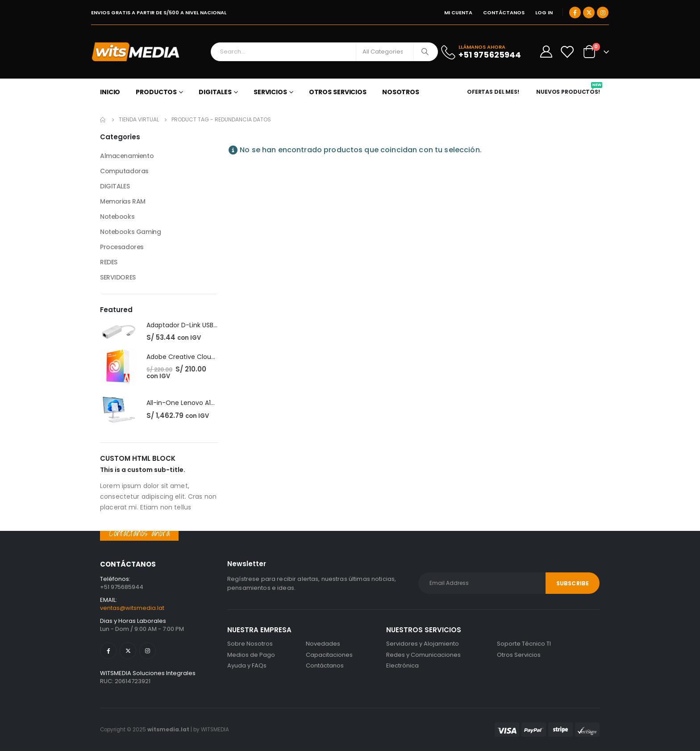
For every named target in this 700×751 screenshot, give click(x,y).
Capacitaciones (329, 655)
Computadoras (124, 171)
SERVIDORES (118, 277)
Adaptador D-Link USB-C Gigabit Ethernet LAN (217, 325)
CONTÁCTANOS (504, 13)
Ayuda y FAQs (247, 665)
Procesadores (122, 247)
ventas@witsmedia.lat (132, 608)
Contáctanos (325, 665)
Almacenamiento (127, 156)
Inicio (110, 92)
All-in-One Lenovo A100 (183, 403)
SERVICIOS (270, 92)
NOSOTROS (401, 92)
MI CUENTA (458, 13)
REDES (109, 262)
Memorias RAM (123, 201)
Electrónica (402, 665)
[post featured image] (119, 332)
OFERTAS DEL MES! (493, 92)
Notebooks (117, 217)
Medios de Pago (251, 655)
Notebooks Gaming (130, 232)
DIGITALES (215, 92)
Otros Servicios (519, 655)
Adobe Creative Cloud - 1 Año (192, 357)
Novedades (323, 644)
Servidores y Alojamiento (423, 644)
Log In (544, 13)
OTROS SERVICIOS (338, 92)
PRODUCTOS (156, 92)
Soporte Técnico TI (524, 644)
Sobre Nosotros (250, 644)
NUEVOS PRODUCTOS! (569, 92)
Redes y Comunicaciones (423, 655)
